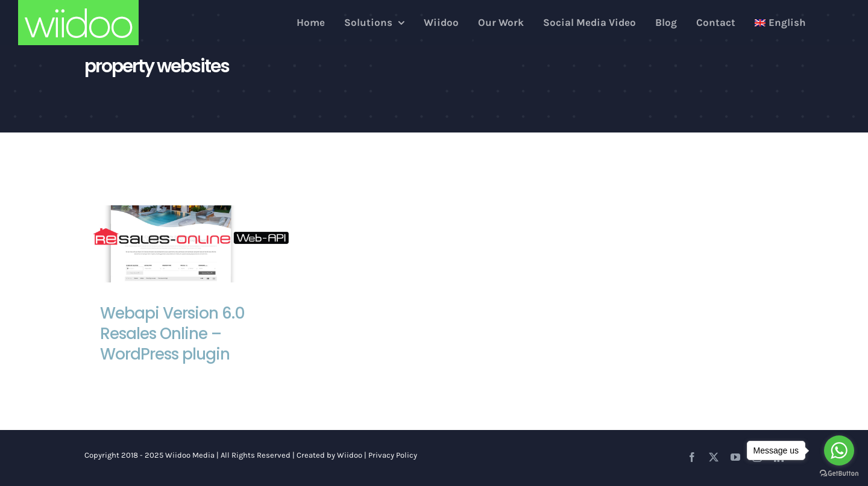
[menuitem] (780, 23)
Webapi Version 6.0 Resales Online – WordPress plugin (172, 334)
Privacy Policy (393, 455)
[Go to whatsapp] (839, 450)
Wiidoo (350, 455)
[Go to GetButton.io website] (839, 474)
